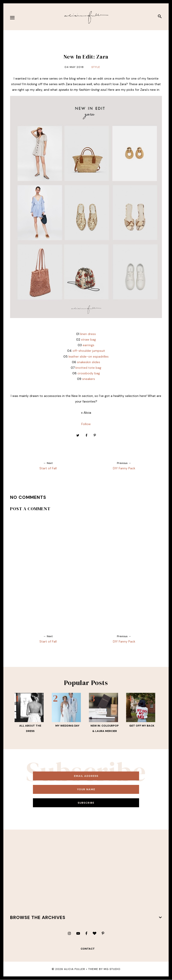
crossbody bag (89, 373)
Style (96, 67)
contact (88, 949)
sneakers (89, 379)
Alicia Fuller (75, 969)
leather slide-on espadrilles (89, 356)
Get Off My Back (142, 726)
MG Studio (112, 969)
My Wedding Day (67, 726)
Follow (86, 424)
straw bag (88, 339)
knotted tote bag (88, 368)
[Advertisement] (86, 872)
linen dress (88, 334)
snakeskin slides (89, 362)
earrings (88, 345)
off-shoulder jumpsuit (89, 351)
